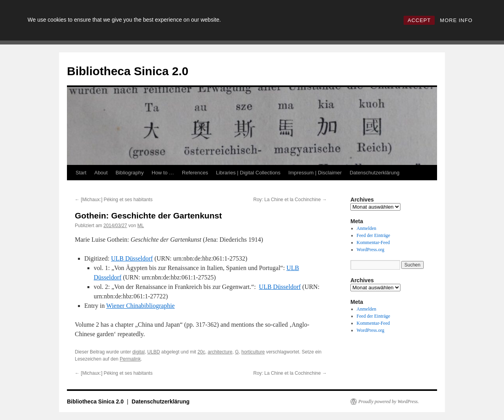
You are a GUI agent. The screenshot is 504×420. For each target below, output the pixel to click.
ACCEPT (419, 20)
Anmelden (367, 228)
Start (81, 173)
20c (201, 352)
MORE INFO (456, 20)
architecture (220, 352)
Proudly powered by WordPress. (389, 401)
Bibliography (130, 173)
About (101, 173)
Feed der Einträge (373, 235)
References (195, 173)
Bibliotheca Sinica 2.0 (128, 71)
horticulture (253, 352)
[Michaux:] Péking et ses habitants (114, 200)
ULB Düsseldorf (132, 258)
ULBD (154, 352)
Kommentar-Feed (373, 242)
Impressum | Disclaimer (315, 173)
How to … (163, 173)
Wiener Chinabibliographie (141, 306)
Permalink (130, 359)
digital (138, 352)
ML (141, 226)
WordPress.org (371, 250)
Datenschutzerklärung (374, 173)
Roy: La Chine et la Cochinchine (290, 200)
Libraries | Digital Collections (248, 173)
